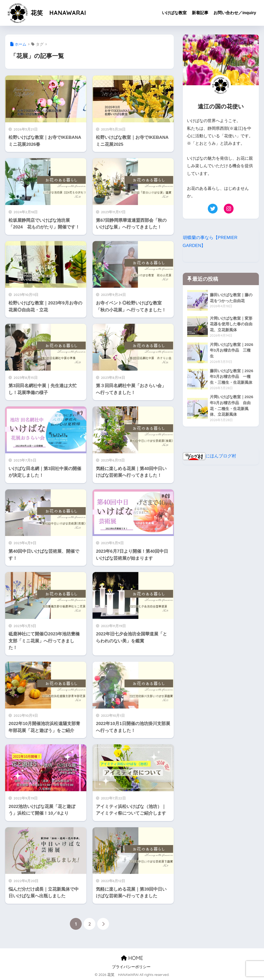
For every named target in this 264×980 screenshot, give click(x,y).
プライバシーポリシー (131, 967)
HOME (132, 958)
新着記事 (200, 13)
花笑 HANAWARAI (46, 13)
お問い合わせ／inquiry (235, 13)
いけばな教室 (174, 13)
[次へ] (103, 924)
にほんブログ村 (209, 456)
